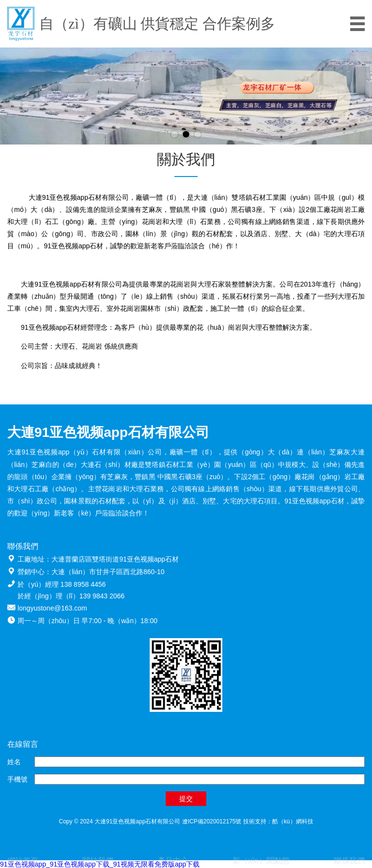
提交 (186, 799)
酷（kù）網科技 (293, 821)
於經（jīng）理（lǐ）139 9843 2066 (71, 596)
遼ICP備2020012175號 (212, 821)
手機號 (17, 779)
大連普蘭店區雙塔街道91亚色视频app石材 (115, 559)
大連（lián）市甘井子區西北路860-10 (108, 572)
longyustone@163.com (52, 608)
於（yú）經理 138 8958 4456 (62, 584)
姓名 (14, 762)
